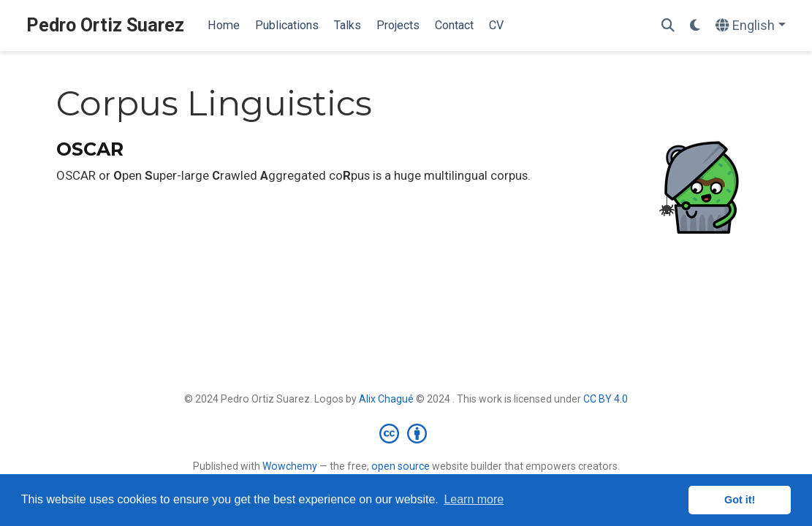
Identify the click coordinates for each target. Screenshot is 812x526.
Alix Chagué (386, 399)
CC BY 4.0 (606, 399)
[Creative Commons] (406, 433)
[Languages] (751, 26)
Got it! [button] (740, 500)
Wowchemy (290, 466)
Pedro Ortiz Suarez (105, 25)
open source (401, 466)
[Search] (668, 26)
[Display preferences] (695, 26)
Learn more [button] (474, 499)
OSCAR (90, 149)
